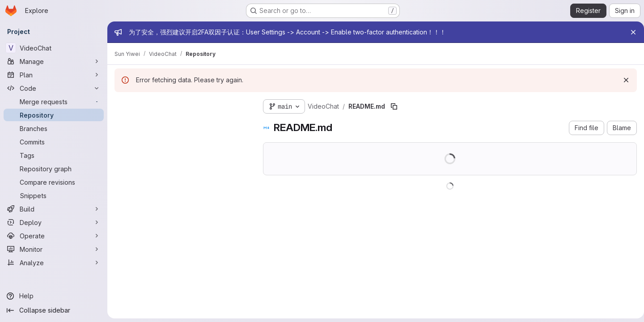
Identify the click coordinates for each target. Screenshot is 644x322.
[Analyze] (54, 263)
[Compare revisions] (54, 182)
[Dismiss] (623, 80)
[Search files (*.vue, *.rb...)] (182, 123)
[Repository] (54, 115)
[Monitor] (54, 249)
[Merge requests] (54, 102)
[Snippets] (54, 195)
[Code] (54, 88)
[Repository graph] (54, 169)
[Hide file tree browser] (122, 105)
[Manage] (54, 61)
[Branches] (54, 128)
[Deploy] (54, 222)
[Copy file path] (394, 106)
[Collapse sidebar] (54, 310)
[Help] (54, 296)
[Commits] (54, 142)
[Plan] (54, 75)
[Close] (630, 32)
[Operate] (54, 236)
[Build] (54, 209)
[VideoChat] (54, 48)
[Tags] (54, 155)
